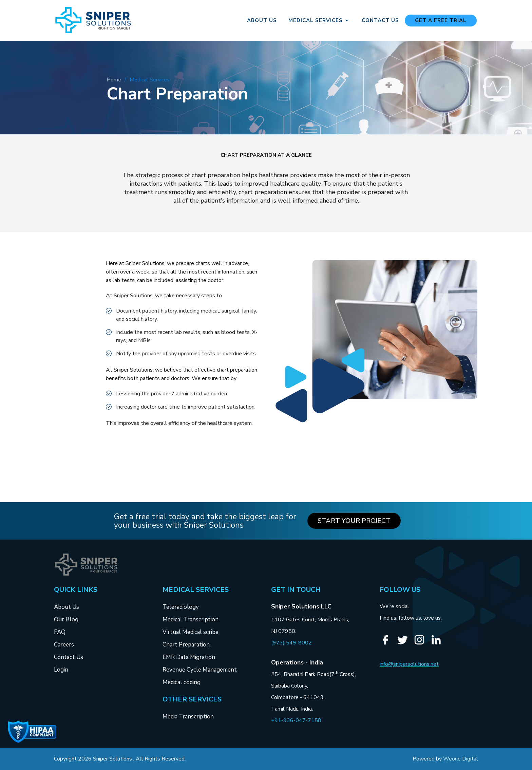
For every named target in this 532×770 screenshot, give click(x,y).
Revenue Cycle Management (200, 670)
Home (114, 80)
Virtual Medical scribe (191, 632)
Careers (64, 645)
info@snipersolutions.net (409, 664)
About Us (262, 21)
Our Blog (66, 619)
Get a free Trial (441, 20)
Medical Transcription (191, 619)
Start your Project (354, 521)
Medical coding (182, 682)
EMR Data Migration (189, 657)
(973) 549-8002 (291, 643)
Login (61, 670)
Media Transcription (188, 717)
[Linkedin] (439, 644)
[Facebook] (388, 644)
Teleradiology (181, 607)
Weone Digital (461, 759)
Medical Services (320, 20)
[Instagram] (422, 644)
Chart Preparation (186, 645)
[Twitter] (405, 644)
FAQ (60, 632)
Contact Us (380, 21)
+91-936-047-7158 (296, 720)
